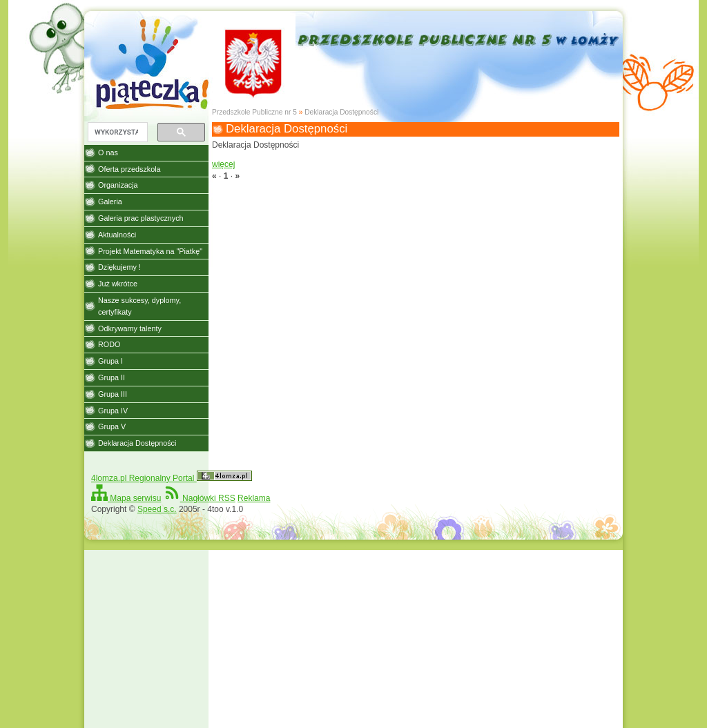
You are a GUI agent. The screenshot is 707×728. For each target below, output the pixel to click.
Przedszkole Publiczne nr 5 (254, 112)
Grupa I (110, 361)
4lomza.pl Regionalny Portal (172, 478)
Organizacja (118, 185)
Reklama (254, 498)
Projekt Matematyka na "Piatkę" (150, 251)
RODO (109, 344)
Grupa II (112, 377)
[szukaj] (116, 132)
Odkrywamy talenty (130, 328)
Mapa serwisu (126, 498)
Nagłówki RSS (200, 498)
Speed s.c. (157, 509)
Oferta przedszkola (129, 169)
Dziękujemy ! (119, 267)
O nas (108, 153)
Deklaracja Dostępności (341, 112)
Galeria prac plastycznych (141, 218)
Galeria (110, 201)
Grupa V (112, 426)
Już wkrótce (118, 284)
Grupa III (113, 394)
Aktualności (117, 235)
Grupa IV (113, 411)
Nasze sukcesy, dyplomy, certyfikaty (139, 306)
